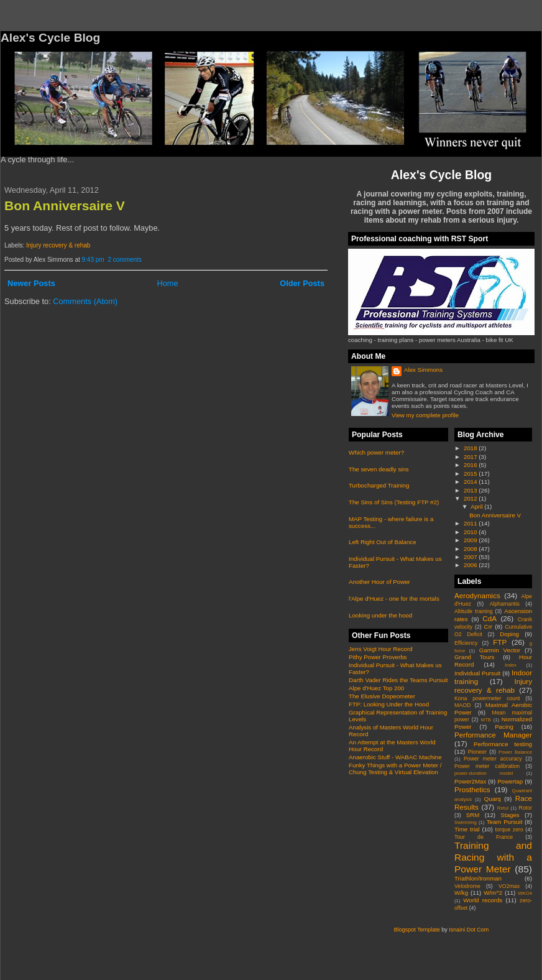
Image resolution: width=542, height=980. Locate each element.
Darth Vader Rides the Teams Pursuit (398, 680)
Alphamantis (505, 604)
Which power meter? (376, 452)
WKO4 (525, 893)
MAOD (462, 705)
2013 (471, 490)
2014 (471, 482)
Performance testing (503, 744)
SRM (473, 815)
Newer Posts (31, 283)
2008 (471, 549)
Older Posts (302, 283)
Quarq (493, 799)
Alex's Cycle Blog (441, 175)
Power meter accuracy (493, 759)
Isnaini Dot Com (469, 930)
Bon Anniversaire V (65, 206)
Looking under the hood (380, 615)
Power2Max (470, 781)
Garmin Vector (500, 650)
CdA (489, 618)
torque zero (509, 830)
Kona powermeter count (487, 698)
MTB (486, 720)
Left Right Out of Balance (383, 542)
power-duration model (484, 773)
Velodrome (467, 886)
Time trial (467, 829)
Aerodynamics (477, 595)
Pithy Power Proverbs (378, 657)
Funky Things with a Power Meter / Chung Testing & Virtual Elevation (395, 769)
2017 (471, 457)
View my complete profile (425, 415)
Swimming (466, 822)
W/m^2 (493, 893)
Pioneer (477, 752)
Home (167, 283)
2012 (471, 498)
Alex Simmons (423, 370)
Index (511, 665)
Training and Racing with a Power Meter (493, 857)
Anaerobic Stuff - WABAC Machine (395, 757)
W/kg (461, 893)
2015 (471, 474)
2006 (471, 565)
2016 (471, 465)
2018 (471, 448)
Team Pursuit (505, 822)
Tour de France (484, 837)
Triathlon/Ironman (478, 878)
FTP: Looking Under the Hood (389, 704)
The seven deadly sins (379, 469)
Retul (503, 808)
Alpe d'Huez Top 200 (376, 688)
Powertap (510, 781)
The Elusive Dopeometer (382, 696)
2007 (471, 557)
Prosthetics (472, 789)
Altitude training (474, 611)
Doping (509, 634)
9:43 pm (93, 260)
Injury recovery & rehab (58, 245)
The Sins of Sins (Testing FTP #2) (394, 502)
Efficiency (466, 643)
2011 (471, 523)
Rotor (526, 808)
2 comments (124, 260)
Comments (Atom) (85, 301)
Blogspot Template (417, 930)
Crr (489, 626)
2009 (471, 540)
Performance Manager (493, 735)
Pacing (504, 727)
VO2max (509, 886)
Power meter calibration (487, 766)
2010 (471, 532)
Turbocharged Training (379, 485)
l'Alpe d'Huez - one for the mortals (394, 599)
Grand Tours (474, 657)
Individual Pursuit (477, 673)
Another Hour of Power (379, 582)
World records (483, 900)
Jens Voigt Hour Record (381, 649)
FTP (500, 642)
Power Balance (515, 752)
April (477, 506)
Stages (510, 815)
